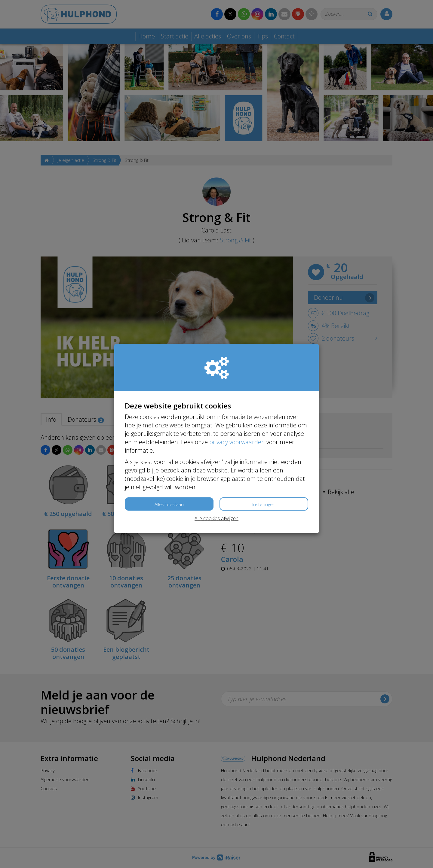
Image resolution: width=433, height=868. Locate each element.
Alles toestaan (169, 504)
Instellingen (264, 504)
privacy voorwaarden (237, 442)
